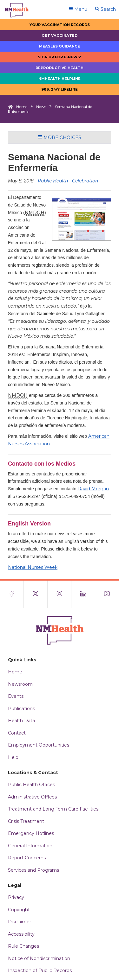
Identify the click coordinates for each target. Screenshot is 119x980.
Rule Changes (23, 946)
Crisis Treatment (26, 821)
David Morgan (93, 489)
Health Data (21, 721)
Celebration (85, 181)
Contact (17, 733)
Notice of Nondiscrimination (39, 958)
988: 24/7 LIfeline (60, 89)
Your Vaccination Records (60, 25)
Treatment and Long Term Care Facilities (53, 809)
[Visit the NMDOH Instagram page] (60, 594)
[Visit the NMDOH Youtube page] (107, 594)
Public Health (53, 181)
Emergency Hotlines (31, 833)
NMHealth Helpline (60, 79)
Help (13, 757)
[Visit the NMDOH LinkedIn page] (83, 594)
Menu (78, 9)
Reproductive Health (60, 68)
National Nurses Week (33, 567)
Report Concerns (27, 858)
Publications (21, 709)
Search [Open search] (105, 9)
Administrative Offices (32, 797)
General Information (30, 846)
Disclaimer (20, 922)
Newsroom (20, 684)
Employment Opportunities (39, 745)
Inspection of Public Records (40, 970)
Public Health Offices (31, 785)
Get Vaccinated (60, 35)
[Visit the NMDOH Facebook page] (12, 594)
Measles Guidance (60, 46)
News (41, 107)
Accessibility (21, 934)
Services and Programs (33, 870)
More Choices (60, 137)
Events (16, 696)
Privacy (16, 897)
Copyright (19, 910)
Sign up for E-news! (60, 57)
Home (22, 107)
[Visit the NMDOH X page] (36, 594)
